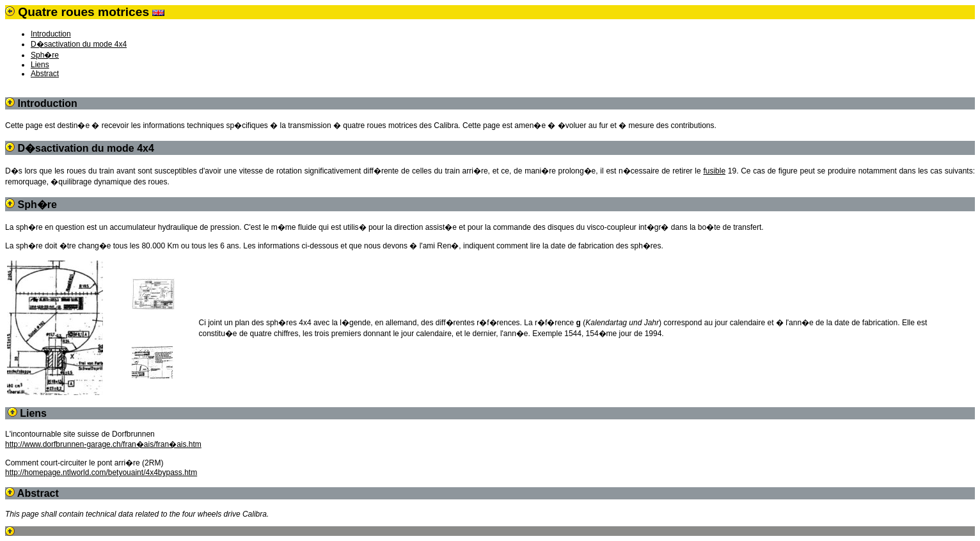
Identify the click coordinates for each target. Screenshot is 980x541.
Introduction (51, 34)
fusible (714, 171)
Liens (40, 65)
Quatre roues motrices (83, 12)
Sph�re (45, 55)
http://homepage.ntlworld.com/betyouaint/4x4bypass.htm (101, 472)
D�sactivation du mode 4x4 (79, 44)
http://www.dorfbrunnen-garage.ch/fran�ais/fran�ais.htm (103, 444)
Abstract (45, 74)
